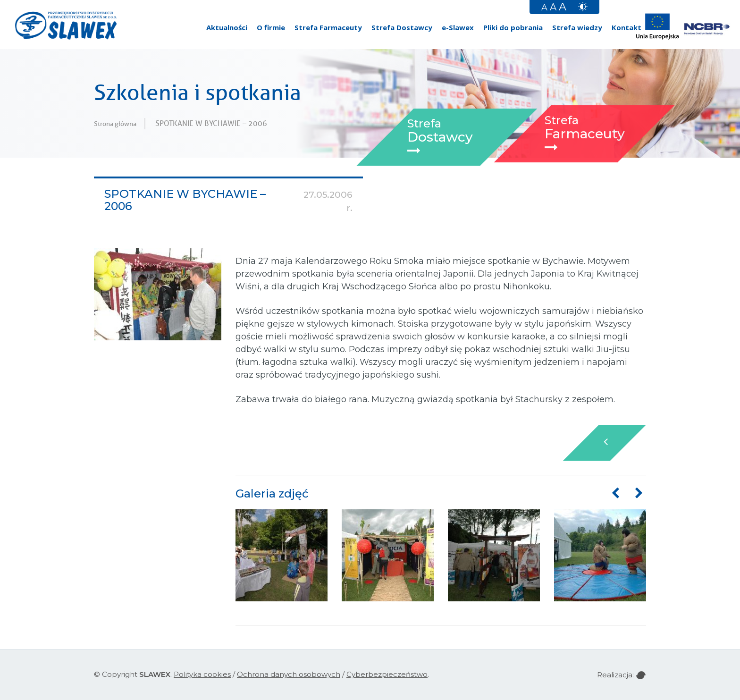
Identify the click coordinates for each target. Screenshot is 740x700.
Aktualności (227, 27)
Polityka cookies (202, 674)
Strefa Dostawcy (402, 27)
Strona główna (115, 124)
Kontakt (626, 27)
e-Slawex (458, 27)
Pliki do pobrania (513, 27)
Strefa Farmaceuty (328, 27)
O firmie (271, 27)
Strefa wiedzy (577, 27)
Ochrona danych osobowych (289, 674)
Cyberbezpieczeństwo (387, 674)
